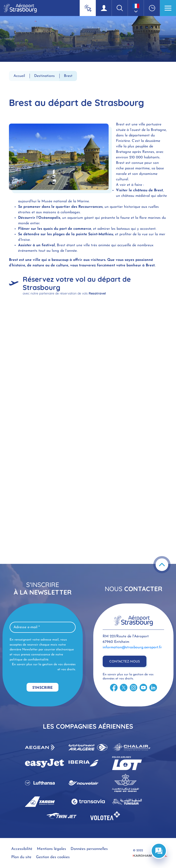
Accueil (19, 76)
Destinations (44, 76)
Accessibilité (22, 849)
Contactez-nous (125, 662)
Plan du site (21, 857)
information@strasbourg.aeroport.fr (132, 647)
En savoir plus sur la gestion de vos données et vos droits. (44, 667)
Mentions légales (51, 849)
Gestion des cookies (53, 857)
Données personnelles (89, 849)
